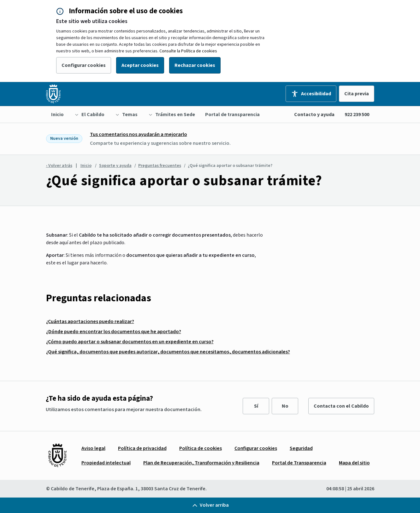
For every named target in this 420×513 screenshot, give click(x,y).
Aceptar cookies (140, 65)
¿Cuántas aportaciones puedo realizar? (90, 321)
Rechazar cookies (195, 65)
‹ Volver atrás (59, 166)
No (285, 406)
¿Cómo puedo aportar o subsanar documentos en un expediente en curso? (130, 342)
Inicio (86, 166)
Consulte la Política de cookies (188, 51)
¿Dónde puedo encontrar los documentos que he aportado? (114, 332)
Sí (256, 406)
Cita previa (357, 94)
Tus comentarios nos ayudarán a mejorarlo (139, 134)
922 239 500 (357, 115)
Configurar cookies (84, 65)
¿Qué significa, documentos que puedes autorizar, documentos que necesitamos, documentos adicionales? (168, 352)
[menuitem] (57, 115)
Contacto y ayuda (314, 115)
